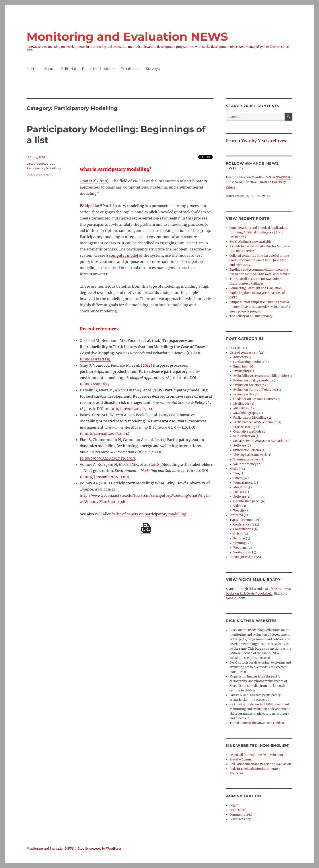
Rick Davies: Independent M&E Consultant (259, 704)
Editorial (68, 69)
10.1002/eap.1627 (95, 384)
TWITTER (283, 177)
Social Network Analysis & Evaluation (259, 441)
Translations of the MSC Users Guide (255, 723)
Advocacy (240, 357)
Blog (236, 473)
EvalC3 (234, 663)
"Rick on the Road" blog (247, 630)
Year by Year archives (264, 141)
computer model (124, 255)
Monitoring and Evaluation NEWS (127, 37)
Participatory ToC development (255, 422)
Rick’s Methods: (96, 69)
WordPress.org (240, 819)
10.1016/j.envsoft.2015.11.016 (104, 477)
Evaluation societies (247, 385)
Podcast (239, 492)
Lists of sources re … (244, 353)
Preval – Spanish (241, 759)
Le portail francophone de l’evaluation (256, 755)
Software (240, 446)
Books (238, 478)
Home (32, 69)
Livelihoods (241, 404)
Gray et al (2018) (94, 181)
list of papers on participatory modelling (151, 514)
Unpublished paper (247, 501)
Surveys (153, 69)
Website (239, 511)
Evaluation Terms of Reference (255, 390)
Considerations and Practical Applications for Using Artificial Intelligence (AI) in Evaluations (259, 232)
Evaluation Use (244, 394)
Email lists (241, 367)
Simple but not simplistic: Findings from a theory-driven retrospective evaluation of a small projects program (260, 307)
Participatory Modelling (44, 168)
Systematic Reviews (247, 450)
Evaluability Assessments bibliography (260, 376)
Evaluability (241, 371)
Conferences (242, 524)
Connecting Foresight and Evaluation (256, 288)
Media (234, 469)
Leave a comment (40, 174)
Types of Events (241, 520)
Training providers (247, 459)
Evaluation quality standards (253, 380)
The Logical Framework (250, 455)
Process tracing (244, 427)
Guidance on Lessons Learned (254, 399)
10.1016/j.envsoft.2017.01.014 (105, 433)
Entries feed (238, 810)
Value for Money (245, 464)
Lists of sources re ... (40, 164)
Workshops (241, 552)
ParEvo (234, 695)
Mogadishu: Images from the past (253, 677)
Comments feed (241, 815)
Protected (236, 515)
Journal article (243, 483)
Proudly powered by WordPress (100, 849)
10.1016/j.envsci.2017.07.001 (130, 409)
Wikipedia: (89, 206)
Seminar (239, 538)
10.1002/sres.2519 (95, 359)
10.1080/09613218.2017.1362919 (107, 458)
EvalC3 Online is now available (250, 242)
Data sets (236, 348)
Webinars (240, 548)
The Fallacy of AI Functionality (251, 316)
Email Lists (130, 69)
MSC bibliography (246, 413)
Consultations (243, 529)
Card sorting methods (249, 362)
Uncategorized (240, 557)
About (49, 69)
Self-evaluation (244, 436)
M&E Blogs (241, 408)
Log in (234, 805)
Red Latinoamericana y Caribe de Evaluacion (260, 764)
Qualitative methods (247, 432)
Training (239, 543)
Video (237, 506)
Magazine (240, 487)
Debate (238, 534)
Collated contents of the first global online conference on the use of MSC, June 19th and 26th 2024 (259, 260)
